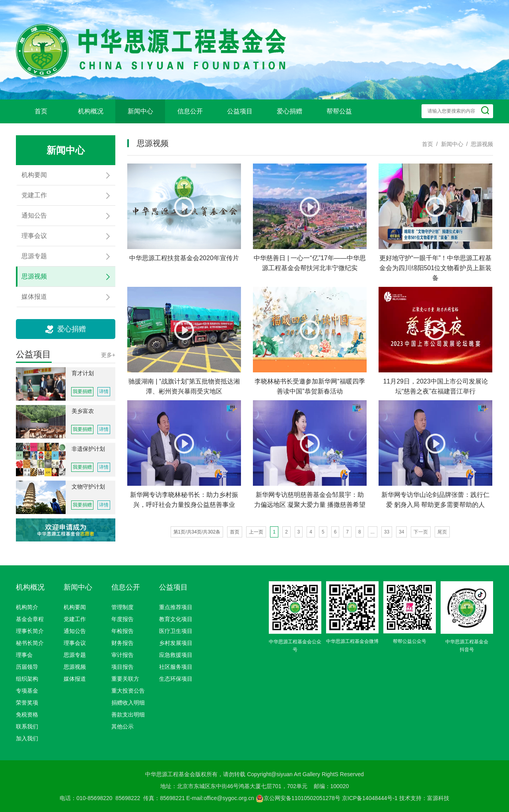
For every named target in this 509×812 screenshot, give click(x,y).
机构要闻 (75, 607)
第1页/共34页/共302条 (197, 532)
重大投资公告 (128, 691)
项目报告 (122, 667)
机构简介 (27, 607)
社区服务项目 (176, 667)
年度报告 (122, 619)
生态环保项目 (176, 679)
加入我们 (27, 738)
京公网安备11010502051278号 (298, 798)
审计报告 (122, 655)
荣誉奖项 (27, 703)
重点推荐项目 (176, 607)
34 (401, 532)
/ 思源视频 (478, 144)
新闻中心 (140, 111)
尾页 (442, 532)
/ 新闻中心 (448, 144)
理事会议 (75, 643)
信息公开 (190, 111)
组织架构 (27, 679)
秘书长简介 (30, 643)
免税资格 (27, 715)
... (373, 532)
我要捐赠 (82, 391)
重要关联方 (125, 679)
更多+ (108, 355)
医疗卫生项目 (176, 631)
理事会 (24, 655)
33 (387, 532)
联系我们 (27, 726)
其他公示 (122, 726)
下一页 (421, 532)
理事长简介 (30, 631)
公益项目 (240, 111)
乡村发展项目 (176, 643)
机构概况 (91, 111)
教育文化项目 (176, 619)
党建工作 (75, 619)
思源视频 (75, 667)
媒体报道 (75, 679)
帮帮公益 (339, 111)
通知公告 (75, 631)
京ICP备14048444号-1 (370, 798)
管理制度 (122, 607)
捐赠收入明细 (128, 703)
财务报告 (122, 643)
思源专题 (75, 655)
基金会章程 (30, 619)
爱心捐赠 (289, 111)
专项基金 (27, 691)
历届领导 (27, 667)
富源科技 (438, 798)
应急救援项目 (176, 655)
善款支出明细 (128, 715)
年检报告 (122, 631)
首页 (41, 111)
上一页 (256, 532)
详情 (104, 391)
